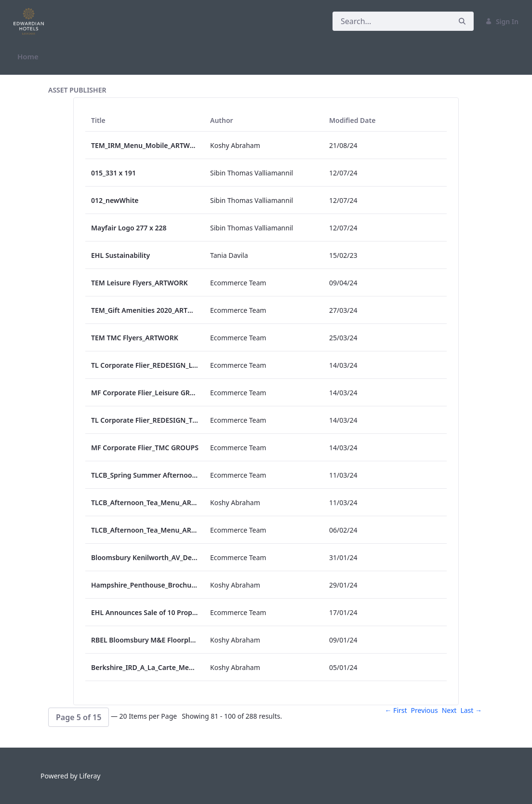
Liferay (90, 776)
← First (396, 710)
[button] (79, 717)
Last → (471, 710)
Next (449, 710)
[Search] (392, 21)
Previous (425, 710)
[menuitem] (28, 57)
